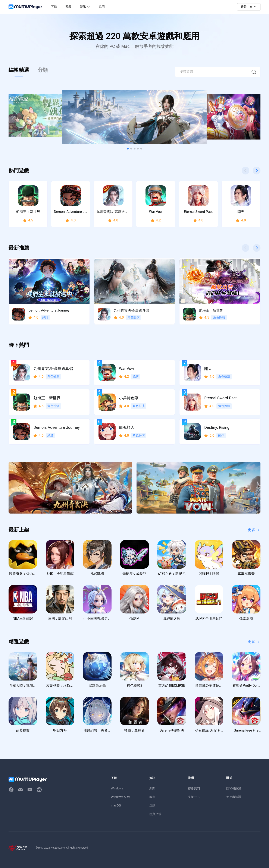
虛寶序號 (155, 814)
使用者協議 (234, 797)
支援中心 (194, 797)
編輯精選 (19, 70)
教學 (152, 797)
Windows (117, 788)
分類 (43, 70)
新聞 (152, 788)
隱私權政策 (234, 788)
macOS (116, 805)
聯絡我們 (194, 788)
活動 (152, 805)
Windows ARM (121, 797)
